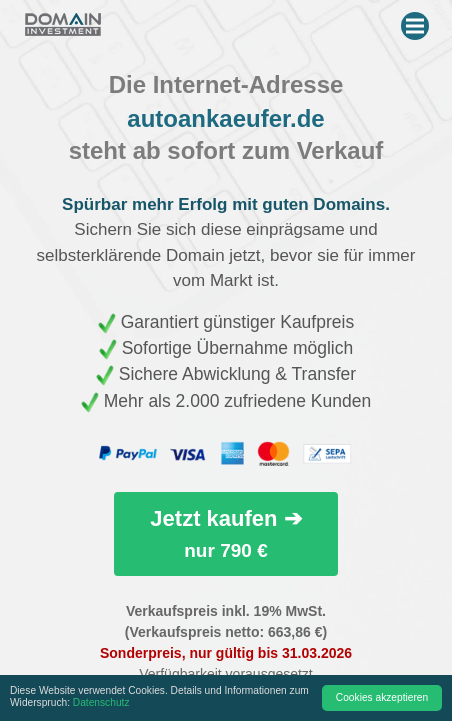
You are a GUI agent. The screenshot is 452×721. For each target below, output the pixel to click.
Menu (417, 22)
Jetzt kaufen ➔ (225, 533)
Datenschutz (101, 702)
